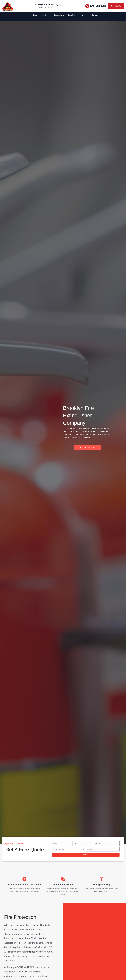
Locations (72, 15)
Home (35, 15)
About (85, 15)
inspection (33, 952)
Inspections (59, 15)
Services (45, 15)
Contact (95, 15)
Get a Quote (116, 6)
